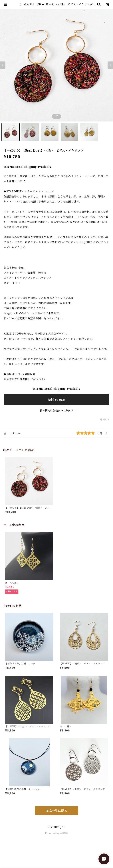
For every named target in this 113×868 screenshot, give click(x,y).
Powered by (57, 833)
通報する (105, 419)
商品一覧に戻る (56, 811)
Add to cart (57, 400)
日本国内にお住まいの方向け (56, 411)
